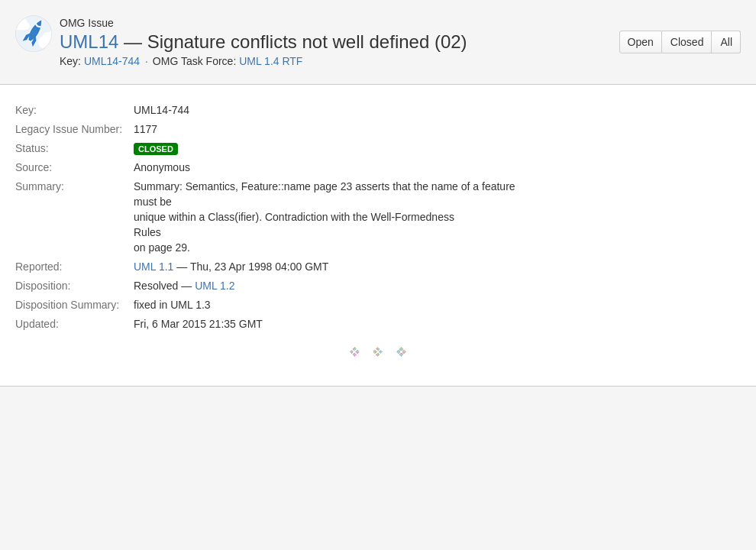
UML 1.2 (215, 286)
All (726, 42)
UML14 (89, 42)
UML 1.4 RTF (271, 61)
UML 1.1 (153, 267)
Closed (687, 42)
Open (641, 42)
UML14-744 (112, 61)
